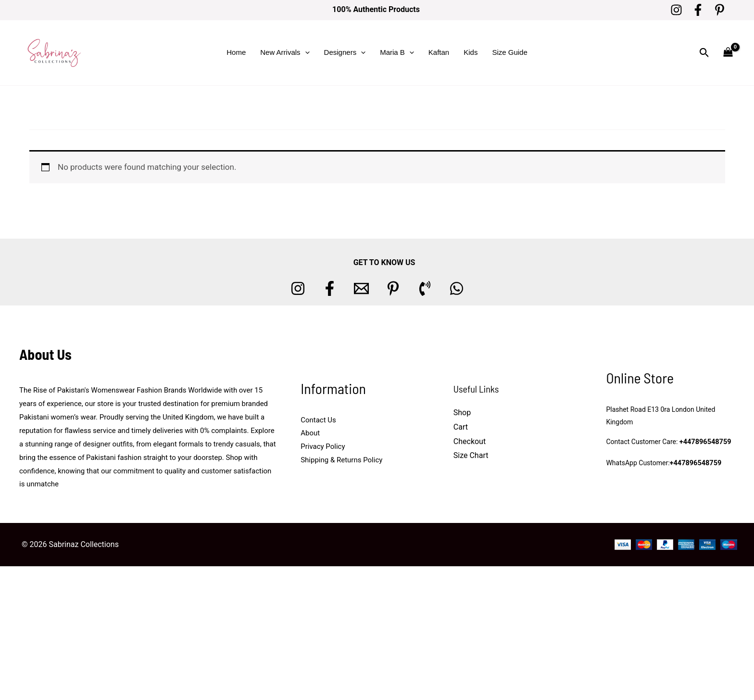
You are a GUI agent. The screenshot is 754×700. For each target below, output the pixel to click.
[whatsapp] (457, 288)
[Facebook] (698, 10)
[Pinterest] (720, 10)
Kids (471, 52)
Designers (345, 52)
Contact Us (318, 420)
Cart (461, 427)
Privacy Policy (323, 446)
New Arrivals (285, 52)
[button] (305, 52)
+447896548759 (704, 443)
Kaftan (439, 52)
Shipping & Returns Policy (341, 460)
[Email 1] (361, 288)
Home (236, 52)
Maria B (397, 52)
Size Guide (509, 52)
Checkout (470, 441)
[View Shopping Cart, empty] (728, 53)
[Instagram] (676, 10)
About (310, 433)
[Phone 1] (425, 288)
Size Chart (471, 455)
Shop (462, 413)
